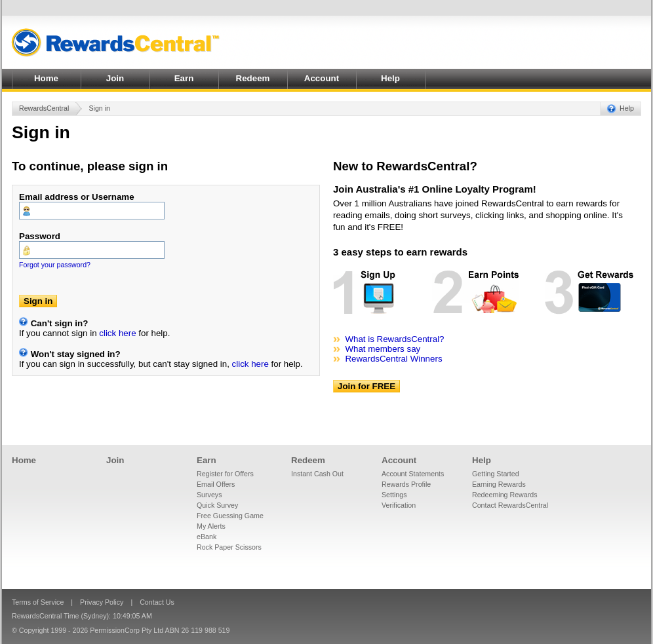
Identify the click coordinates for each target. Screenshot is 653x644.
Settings (394, 495)
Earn (184, 78)
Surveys (209, 495)
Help (390, 78)
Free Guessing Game (230, 516)
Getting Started (496, 474)
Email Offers (216, 484)
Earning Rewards (499, 484)
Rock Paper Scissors (229, 547)
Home (46, 78)
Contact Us (157, 602)
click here (117, 333)
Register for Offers (225, 474)
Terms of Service (38, 602)
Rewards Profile (406, 484)
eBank (207, 537)
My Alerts (211, 526)
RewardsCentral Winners (393, 359)
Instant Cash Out (317, 474)
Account (322, 78)
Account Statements (413, 474)
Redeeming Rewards (505, 495)
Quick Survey (217, 505)
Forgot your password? (55, 265)
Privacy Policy (102, 602)
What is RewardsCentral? (394, 339)
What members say (383, 349)
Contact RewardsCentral (510, 505)
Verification (399, 505)
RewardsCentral (44, 108)
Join (115, 78)
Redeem (253, 78)
